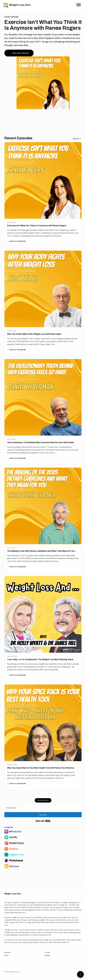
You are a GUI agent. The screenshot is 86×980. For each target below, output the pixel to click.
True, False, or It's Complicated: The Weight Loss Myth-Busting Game (40, 659)
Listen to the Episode (16, 241)
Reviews (47, 955)
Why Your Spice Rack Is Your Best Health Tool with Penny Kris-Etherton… (42, 768)
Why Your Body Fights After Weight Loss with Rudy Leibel (34, 334)
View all (77, 139)
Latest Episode (11, 17)
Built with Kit (43, 821)
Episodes (8, 952)
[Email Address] (43, 808)
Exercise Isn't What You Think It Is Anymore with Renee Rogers (43, 25)
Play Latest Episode (19, 53)
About (6, 955)
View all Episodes (43, 800)
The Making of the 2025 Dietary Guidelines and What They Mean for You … (42, 551)
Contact (47, 952)
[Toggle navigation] (79, 5)
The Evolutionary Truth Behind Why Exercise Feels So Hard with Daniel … (42, 442)
